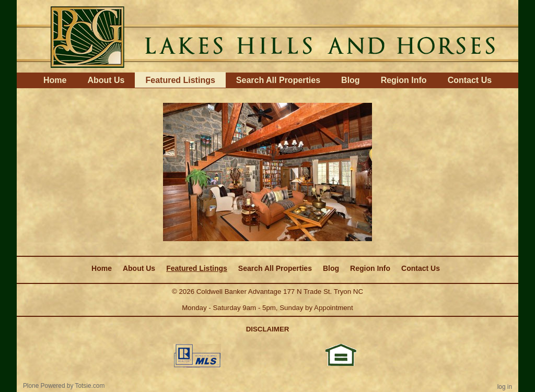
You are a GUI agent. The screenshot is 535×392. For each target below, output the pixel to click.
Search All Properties (278, 80)
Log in (505, 387)
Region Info (404, 80)
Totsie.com (90, 386)
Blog (351, 80)
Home (55, 80)
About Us (106, 80)
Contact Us (470, 80)
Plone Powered (44, 386)
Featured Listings (180, 80)
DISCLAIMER (268, 329)
